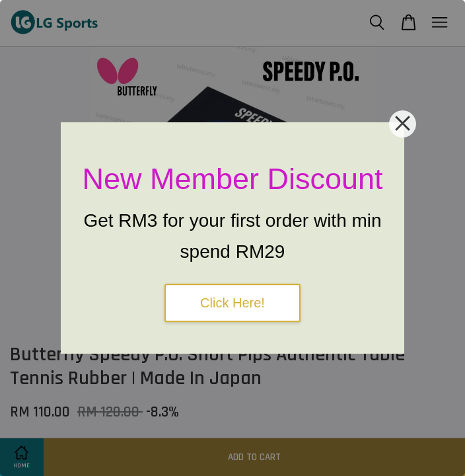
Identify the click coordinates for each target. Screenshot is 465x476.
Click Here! (232, 303)
